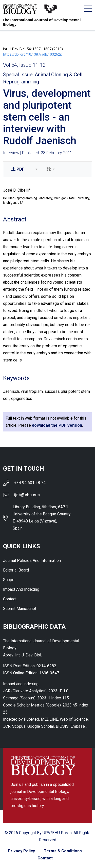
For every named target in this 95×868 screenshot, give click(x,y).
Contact (10, 599)
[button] (35, 169)
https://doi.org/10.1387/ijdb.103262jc (33, 54)
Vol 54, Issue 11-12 (24, 65)
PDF (18, 169)
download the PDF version (57, 425)
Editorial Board (16, 570)
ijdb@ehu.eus (27, 495)
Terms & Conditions (63, 851)
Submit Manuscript (20, 609)
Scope (9, 580)
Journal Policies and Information (32, 561)
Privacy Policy (21, 851)
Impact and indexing (21, 589)
